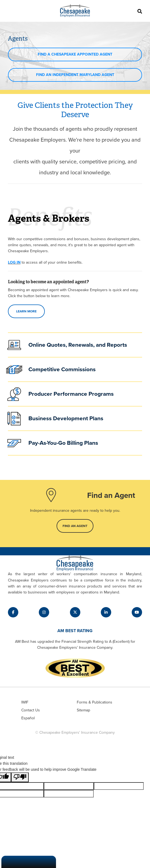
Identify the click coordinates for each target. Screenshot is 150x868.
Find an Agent (75, 526)
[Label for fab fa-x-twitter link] (75, 612)
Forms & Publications (95, 702)
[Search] (139, 11)
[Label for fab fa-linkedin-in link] (106, 612)
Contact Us (31, 710)
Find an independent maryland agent (75, 75)
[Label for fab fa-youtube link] (137, 612)
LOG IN (14, 262)
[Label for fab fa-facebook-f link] (13, 612)
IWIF (25, 702)
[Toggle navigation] (11, 11)
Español (28, 718)
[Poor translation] (20, 777)
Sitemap (83, 710)
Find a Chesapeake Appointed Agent (75, 54)
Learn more (26, 311)
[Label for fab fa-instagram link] (44, 612)
